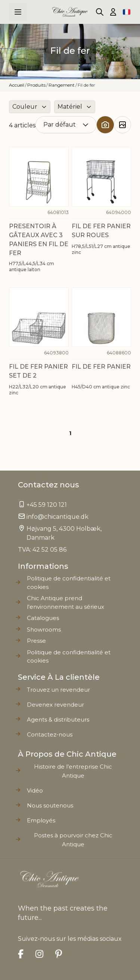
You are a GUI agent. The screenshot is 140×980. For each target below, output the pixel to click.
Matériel (70, 107)
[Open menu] (18, 12)
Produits (36, 85)
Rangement (62, 85)
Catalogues (43, 618)
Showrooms (44, 629)
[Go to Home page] (70, 12)
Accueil (17, 85)
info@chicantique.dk (57, 517)
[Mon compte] (113, 12)
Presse (36, 641)
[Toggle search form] (100, 12)
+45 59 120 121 (47, 505)
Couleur (25, 107)
